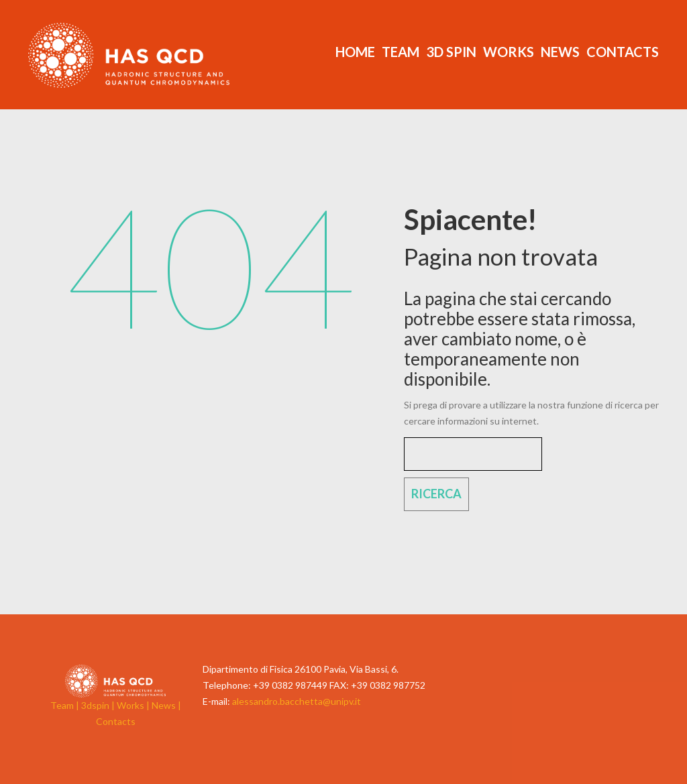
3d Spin (451, 52)
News (560, 52)
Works (509, 52)
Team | (66, 705)
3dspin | (99, 705)
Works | (134, 705)
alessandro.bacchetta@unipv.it (297, 701)
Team (401, 52)
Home (355, 52)
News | (166, 705)
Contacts (623, 52)
